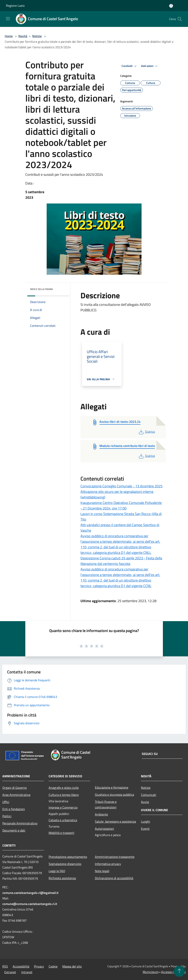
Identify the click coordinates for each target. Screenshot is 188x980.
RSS (5, 966)
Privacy (39, 966)
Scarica (146, 432)
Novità (23, 36)
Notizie (37, 36)
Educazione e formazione (112, 787)
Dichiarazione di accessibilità (114, 878)
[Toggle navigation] (8, 19)
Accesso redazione (173, 972)
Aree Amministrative (16, 795)
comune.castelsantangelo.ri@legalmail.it (30, 893)
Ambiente (101, 814)
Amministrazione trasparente (115, 857)
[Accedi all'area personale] (171, 6)
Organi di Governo (15, 788)
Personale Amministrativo (20, 823)
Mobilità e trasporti (61, 833)
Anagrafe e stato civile (64, 788)
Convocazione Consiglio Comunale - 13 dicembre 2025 (121, 486)
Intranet (27, 972)
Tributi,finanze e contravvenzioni (106, 804)
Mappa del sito (72, 966)
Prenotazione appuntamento (68, 857)
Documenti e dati (14, 830)
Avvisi (145, 802)
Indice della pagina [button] (41, 289)
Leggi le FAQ (57, 871)
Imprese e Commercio (63, 807)
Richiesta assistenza (62, 878)
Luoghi (145, 821)
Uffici (6, 802)
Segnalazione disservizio (65, 864)
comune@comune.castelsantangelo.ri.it (30, 904)
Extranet (10, 972)
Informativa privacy (108, 864)
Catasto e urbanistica (63, 820)
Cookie (53, 966)
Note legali (102, 871)
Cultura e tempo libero (64, 795)
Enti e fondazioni (14, 809)
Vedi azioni (150, 66)
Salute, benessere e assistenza (115, 821)
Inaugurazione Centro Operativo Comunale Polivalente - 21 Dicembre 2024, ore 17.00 (121, 505)
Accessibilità (21, 966)
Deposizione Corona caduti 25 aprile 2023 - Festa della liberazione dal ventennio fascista (121, 561)
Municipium (151, 972)
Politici (7, 816)
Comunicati (149, 795)
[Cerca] (180, 19)
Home (9, 36)
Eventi (145, 829)
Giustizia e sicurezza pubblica (114, 795)
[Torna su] (179, 971)
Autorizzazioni (104, 829)
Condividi (130, 66)
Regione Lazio (15, 6)
